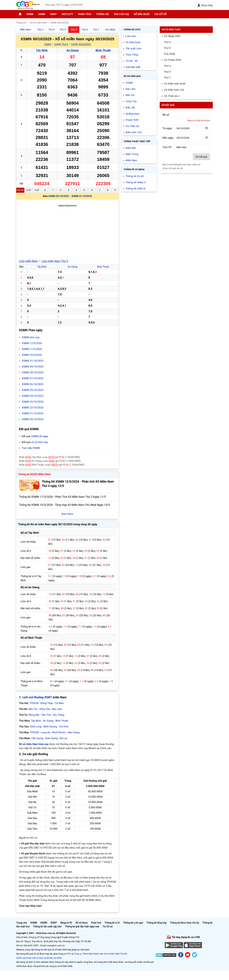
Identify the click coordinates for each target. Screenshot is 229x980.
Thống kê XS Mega (134, 169)
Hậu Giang (74, 732)
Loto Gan (131, 36)
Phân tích (84, 14)
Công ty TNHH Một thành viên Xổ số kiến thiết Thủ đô (100, 954)
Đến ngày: (168, 138)
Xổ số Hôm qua (132, 76)
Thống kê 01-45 (135, 176)
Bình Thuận (103, 50)
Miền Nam (131, 160)
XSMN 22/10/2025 (33, 408)
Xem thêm (67, 514)
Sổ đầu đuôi (142, 14)
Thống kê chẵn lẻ (135, 188)
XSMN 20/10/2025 (33, 419)
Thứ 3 (167, 66)
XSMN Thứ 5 (61, 44)
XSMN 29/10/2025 (59, 196)
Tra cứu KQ (121, 14)
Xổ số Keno (82, 923)
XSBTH (55, 465)
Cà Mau (59, 703)
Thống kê (102, 14)
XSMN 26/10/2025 (33, 384)
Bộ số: (166, 115)
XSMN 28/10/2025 (33, 372)
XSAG (52, 461)
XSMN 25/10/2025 (33, 390)
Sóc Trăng (59, 715)
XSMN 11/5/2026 (32, 349)
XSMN (42, 14)
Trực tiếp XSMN (31, 448)
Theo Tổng (132, 55)
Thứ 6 (167, 48)
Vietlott (67, 14)
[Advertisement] (67, 232)
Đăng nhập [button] (205, 5)
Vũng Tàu (45, 709)
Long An (46, 732)
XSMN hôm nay (31, 337)
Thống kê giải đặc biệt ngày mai (82, 926)
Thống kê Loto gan (133, 923)
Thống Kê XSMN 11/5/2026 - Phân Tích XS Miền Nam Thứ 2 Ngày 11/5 (62, 497)
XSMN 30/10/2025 (81, 44)
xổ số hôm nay (39, 442)
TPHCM (34, 703)
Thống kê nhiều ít (136, 182)
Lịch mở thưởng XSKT (37, 697)
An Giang (73, 50)
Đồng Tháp (47, 703)
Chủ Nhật (169, 54)
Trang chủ (22, 923)
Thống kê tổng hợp (156, 923)
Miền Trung (132, 154)
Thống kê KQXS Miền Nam (34, 474)
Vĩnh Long (36, 727)
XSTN (51, 457)
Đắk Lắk (130, 107)
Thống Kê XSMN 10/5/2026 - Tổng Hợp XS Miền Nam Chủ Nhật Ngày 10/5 (64, 505)
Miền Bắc (131, 148)
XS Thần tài (132, 126)
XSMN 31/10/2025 (82, 196)
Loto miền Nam (28, 261)
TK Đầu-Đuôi (133, 42)
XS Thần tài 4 (172, 96)
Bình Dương (50, 727)
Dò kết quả (201, 157)
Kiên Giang (52, 738)
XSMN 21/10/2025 (33, 413)
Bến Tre (33, 709)
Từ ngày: (167, 128)
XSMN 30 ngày (39, 436)
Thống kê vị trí (112, 923)
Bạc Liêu (57, 709)
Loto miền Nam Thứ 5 (55, 261)
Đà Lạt (63, 738)
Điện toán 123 (134, 132)
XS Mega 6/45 (172, 36)
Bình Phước (59, 732)
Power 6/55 (132, 120)
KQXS (28, 457)
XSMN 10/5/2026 (32, 355)
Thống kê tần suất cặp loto (47, 926)
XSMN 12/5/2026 (32, 343)
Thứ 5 (167, 72)
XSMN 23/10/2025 (33, 402)
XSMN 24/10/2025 (33, 396)
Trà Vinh (64, 727)
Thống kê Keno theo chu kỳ (185, 923)
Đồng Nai (34, 715)
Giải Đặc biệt (133, 67)
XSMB (30, 14)
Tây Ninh (42, 50)
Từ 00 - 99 (132, 61)
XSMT (53, 14)
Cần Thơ (46, 715)
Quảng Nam (133, 114)
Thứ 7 (167, 78)
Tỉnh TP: (167, 147)
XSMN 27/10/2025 (33, 378)
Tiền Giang (37, 738)
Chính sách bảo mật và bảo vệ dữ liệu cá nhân (39, 958)
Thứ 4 (167, 42)
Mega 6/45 (66, 923)
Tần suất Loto (133, 48)
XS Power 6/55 (172, 60)
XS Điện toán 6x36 (175, 84)
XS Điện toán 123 (174, 90)
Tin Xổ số (160, 14)
